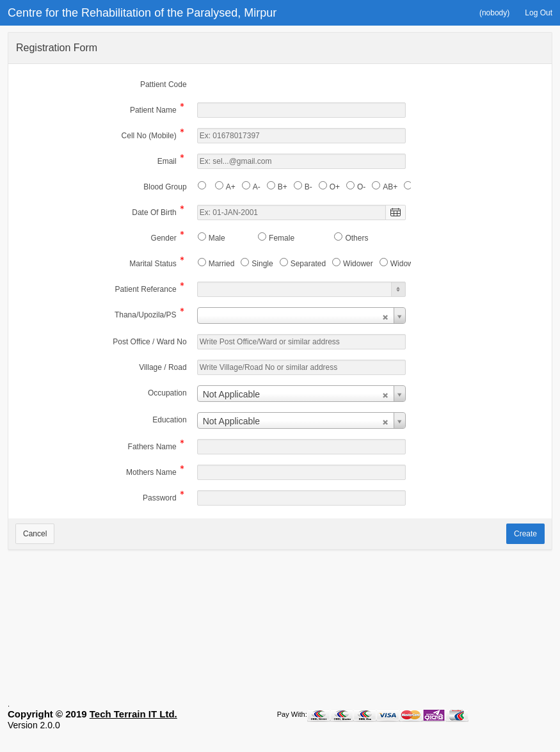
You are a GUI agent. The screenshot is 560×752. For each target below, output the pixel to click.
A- (257, 187)
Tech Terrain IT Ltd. (133, 729)
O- (361, 187)
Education (169, 420)
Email (167, 162)
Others (356, 238)
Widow (402, 264)
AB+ (390, 187)
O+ (335, 187)
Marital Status (153, 265)
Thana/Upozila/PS (146, 316)
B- (308, 187)
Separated (308, 264)
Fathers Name (152, 448)
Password (160, 499)
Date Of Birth (154, 213)
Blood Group (165, 187)
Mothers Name (151, 473)
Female (282, 238)
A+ (231, 187)
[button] (494, 13)
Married (222, 264)
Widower (358, 264)
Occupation (167, 393)
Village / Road (163, 367)
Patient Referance (146, 290)
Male (217, 238)
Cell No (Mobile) (149, 137)
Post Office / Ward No (149, 342)
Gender (164, 239)
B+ (283, 187)
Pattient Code (164, 84)
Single (262, 264)
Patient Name (153, 111)
